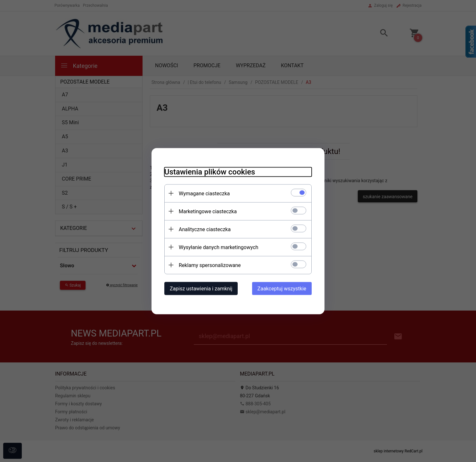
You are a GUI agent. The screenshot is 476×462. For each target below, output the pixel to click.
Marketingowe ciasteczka (208, 211)
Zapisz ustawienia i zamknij (201, 288)
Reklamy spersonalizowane (210, 265)
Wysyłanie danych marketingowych (218, 247)
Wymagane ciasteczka (204, 193)
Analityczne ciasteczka (205, 229)
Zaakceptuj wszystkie (282, 288)
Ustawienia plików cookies (210, 172)
